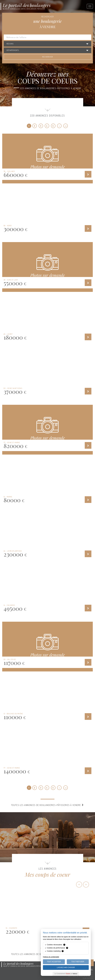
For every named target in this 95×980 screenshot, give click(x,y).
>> (66, 126)
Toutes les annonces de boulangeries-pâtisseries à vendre (48, 805)
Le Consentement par (66, 974)
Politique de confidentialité (81, 976)
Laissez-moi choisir (66, 967)
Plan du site (88, 978)
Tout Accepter (54, 962)
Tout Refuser (78, 962)
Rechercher (47, 57)
